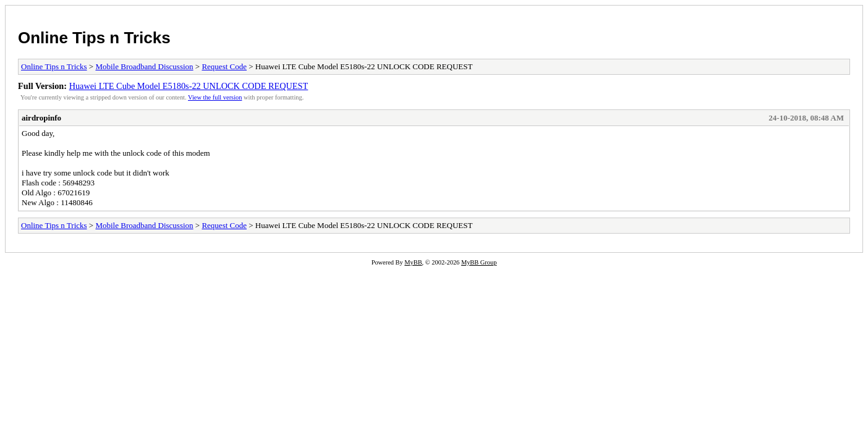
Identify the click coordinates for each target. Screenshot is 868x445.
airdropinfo (41, 118)
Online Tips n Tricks (94, 38)
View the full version (215, 97)
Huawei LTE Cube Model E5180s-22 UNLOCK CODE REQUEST (189, 86)
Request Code (224, 66)
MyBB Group (479, 262)
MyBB (413, 262)
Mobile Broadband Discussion (144, 66)
